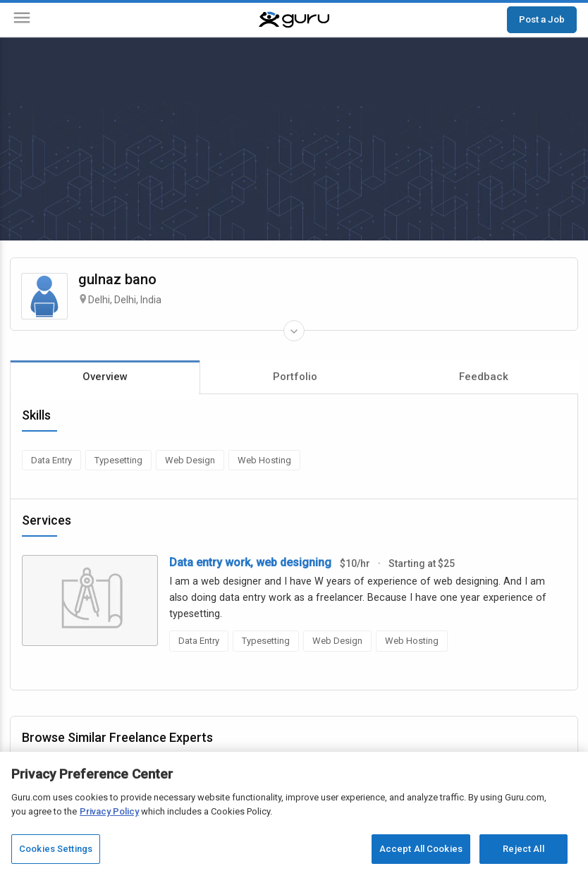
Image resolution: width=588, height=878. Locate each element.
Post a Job (542, 19)
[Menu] (22, 20)
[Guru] (294, 20)
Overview (105, 377)
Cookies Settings (56, 849)
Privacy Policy (109, 811)
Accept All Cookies (421, 849)
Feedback (484, 377)
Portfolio (295, 377)
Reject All (523, 849)
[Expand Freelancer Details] (294, 331)
